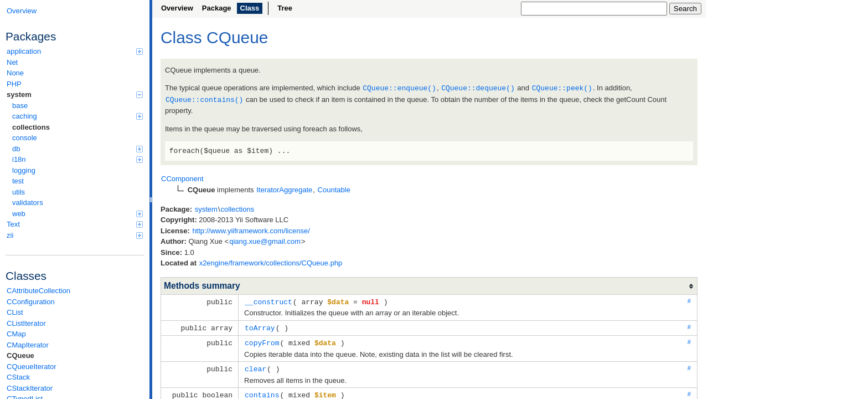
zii (75, 235)
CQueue (20, 355)
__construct (268, 300)
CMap (16, 334)
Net (12, 62)
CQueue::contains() (204, 99)
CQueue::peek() (562, 88)
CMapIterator (28, 345)
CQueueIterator (32, 367)
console (25, 138)
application (75, 51)
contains (262, 391)
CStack (18, 377)
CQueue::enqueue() (399, 88)
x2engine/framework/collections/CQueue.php (271, 262)
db (77, 149)
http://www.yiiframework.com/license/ (251, 230)
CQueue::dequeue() (478, 88)
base (20, 106)
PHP (14, 84)
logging (24, 170)
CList (15, 312)
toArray (260, 326)
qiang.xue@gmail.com (265, 240)
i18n (77, 159)
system (75, 94)
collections (31, 127)
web (77, 214)
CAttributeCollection (38, 291)
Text (75, 224)
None (15, 73)
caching (77, 116)
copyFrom (262, 340)
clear (255, 366)
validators (28, 203)
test (18, 181)
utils (19, 192)
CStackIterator (30, 388)
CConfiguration (31, 302)
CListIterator (26, 323)
